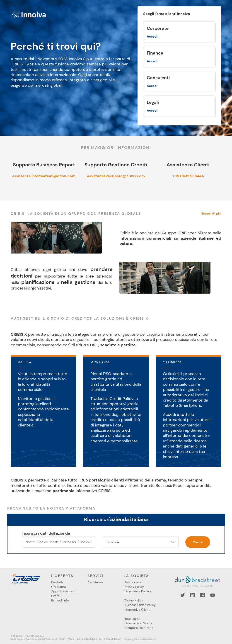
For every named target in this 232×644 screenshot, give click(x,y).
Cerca (198, 542)
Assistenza (95, 582)
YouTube (213, 595)
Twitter (183, 595)
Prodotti (57, 582)
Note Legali (132, 619)
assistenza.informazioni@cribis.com (44, 176)
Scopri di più (211, 213)
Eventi (56, 596)
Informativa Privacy (138, 591)
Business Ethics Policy (140, 605)
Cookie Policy (133, 600)
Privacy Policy (134, 587)
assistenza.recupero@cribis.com (116, 176)
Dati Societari (133, 582)
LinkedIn (193, 595)
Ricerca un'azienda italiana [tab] (116, 519)
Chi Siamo (59, 587)
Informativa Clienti (137, 610)
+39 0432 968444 (188, 176)
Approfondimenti (64, 591)
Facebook (203, 595)
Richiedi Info (60, 600)
